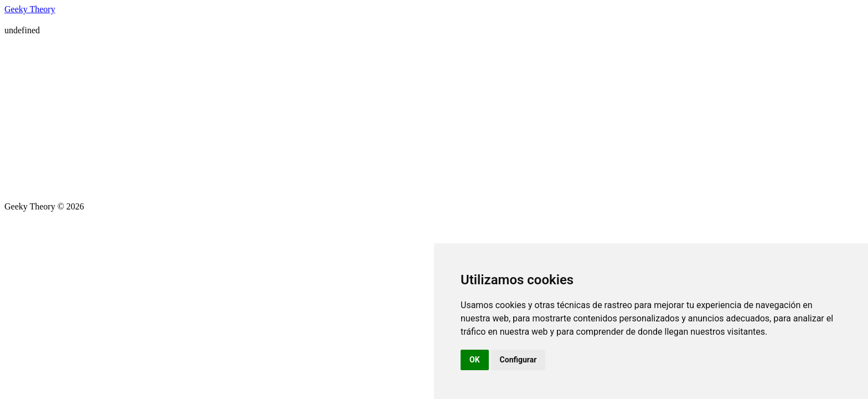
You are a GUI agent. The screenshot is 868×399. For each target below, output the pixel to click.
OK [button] (475, 360)
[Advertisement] (434, 119)
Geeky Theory (30, 9)
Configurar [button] (518, 360)
